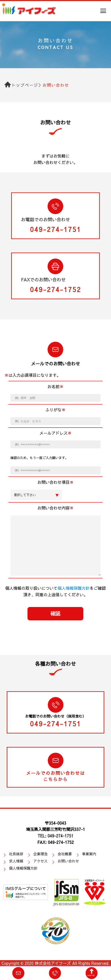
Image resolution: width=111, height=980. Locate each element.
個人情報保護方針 (73, 588)
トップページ (25, 85)
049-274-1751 (55, 229)
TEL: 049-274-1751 (55, 836)
